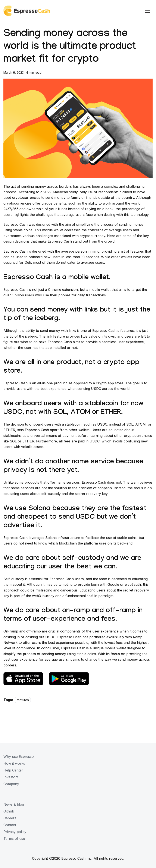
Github (9, 811)
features (23, 700)
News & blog (14, 804)
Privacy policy (15, 832)
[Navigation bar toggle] (148, 11)
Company (11, 784)
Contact (10, 825)
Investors (11, 777)
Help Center (13, 770)
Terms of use (14, 839)
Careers (10, 818)
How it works (14, 763)
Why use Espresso (19, 757)
